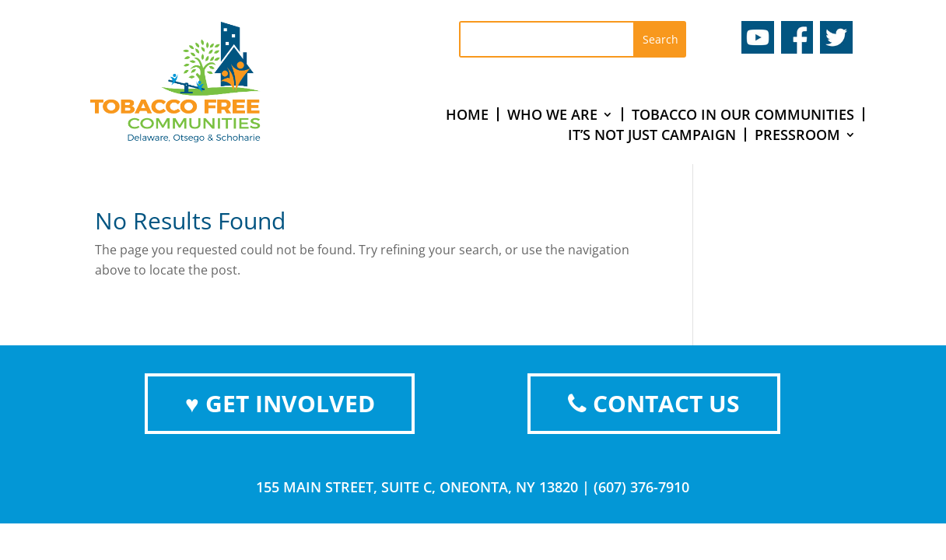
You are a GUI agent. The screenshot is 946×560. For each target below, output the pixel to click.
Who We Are (552, 114)
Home (467, 114)
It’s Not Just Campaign (652, 135)
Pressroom (797, 135)
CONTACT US (654, 403)
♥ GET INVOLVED (280, 403)
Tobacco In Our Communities (743, 114)
